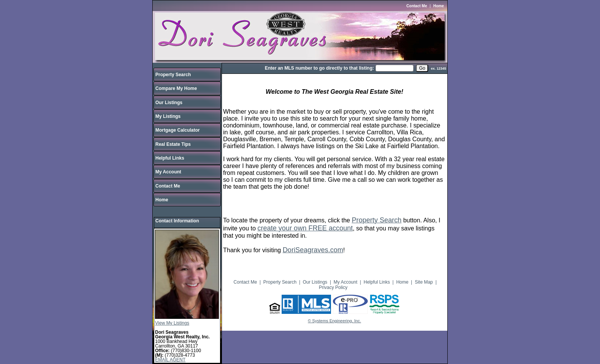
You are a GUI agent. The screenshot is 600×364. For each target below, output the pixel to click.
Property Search (173, 75)
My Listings (168, 116)
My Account (168, 172)
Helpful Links (170, 158)
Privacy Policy (333, 287)
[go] (422, 68)
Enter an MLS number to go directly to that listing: (319, 68)
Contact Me (417, 6)
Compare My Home (176, 88)
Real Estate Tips (173, 144)
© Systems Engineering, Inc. (335, 321)
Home (439, 6)
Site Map (424, 282)
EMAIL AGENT (170, 360)
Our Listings (169, 103)
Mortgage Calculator (178, 130)
